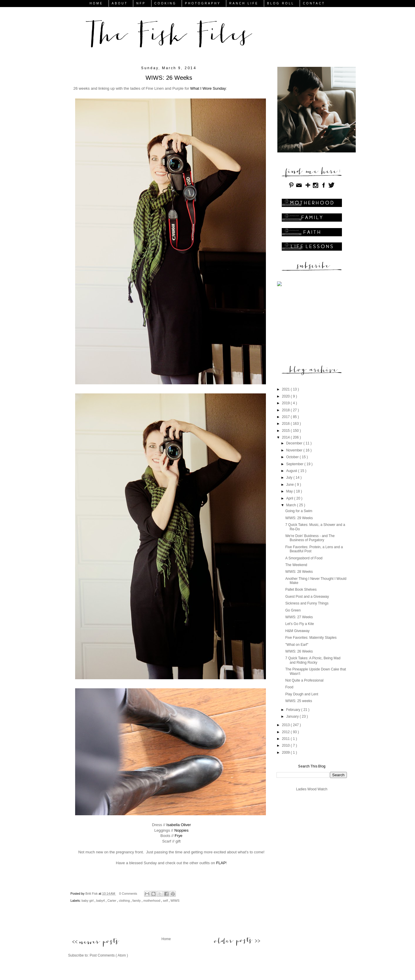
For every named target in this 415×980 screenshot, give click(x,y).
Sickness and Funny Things (307, 603)
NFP (141, 3)
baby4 (101, 901)
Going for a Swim (299, 511)
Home (166, 939)
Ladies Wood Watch (312, 789)
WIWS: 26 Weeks (299, 651)
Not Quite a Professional (304, 680)
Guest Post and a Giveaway (307, 597)
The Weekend (296, 565)
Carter (112, 901)
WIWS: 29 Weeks (299, 518)
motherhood (152, 901)
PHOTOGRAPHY (203, 3)
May (290, 491)
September (295, 464)
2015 (286, 431)
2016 (286, 424)
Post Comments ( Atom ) (109, 955)
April (290, 498)
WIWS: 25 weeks (299, 701)
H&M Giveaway (297, 631)
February (294, 710)
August (292, 471)
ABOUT (120, 3)
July (290, 478)
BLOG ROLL (281, 3)
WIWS (175, 901)
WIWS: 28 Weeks (299, 572)
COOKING (165, 3)
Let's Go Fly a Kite (300, 624)
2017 (286, 417)
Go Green (293, 610)
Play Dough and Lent (302, 694)
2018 (286, 410)
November (295, 450)
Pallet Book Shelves (301, 590)
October (293, 457)
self (166, 901)
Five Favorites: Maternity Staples (311, 638)
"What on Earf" (297, 645)
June (290, 485)
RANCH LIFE (244, 3)
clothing (125, 901)
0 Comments (128, 894)
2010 (286, 745)
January (293, 716)
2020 (286, 396)
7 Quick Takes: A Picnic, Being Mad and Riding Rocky (313, 660)
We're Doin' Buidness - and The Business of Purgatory (310, 538)
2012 (286, 732)
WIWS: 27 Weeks (299, 617)
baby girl (88, 901)
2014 (286, 437)
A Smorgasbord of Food (304, 558)
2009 (286, 753)
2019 (286, 403)
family (137, 901)
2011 (286, 739)
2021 (286, 389)
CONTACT (314, 3)
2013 (286, 725)
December (295, 443)
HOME (96, 3)
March (292, 505)
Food (289, 687)
